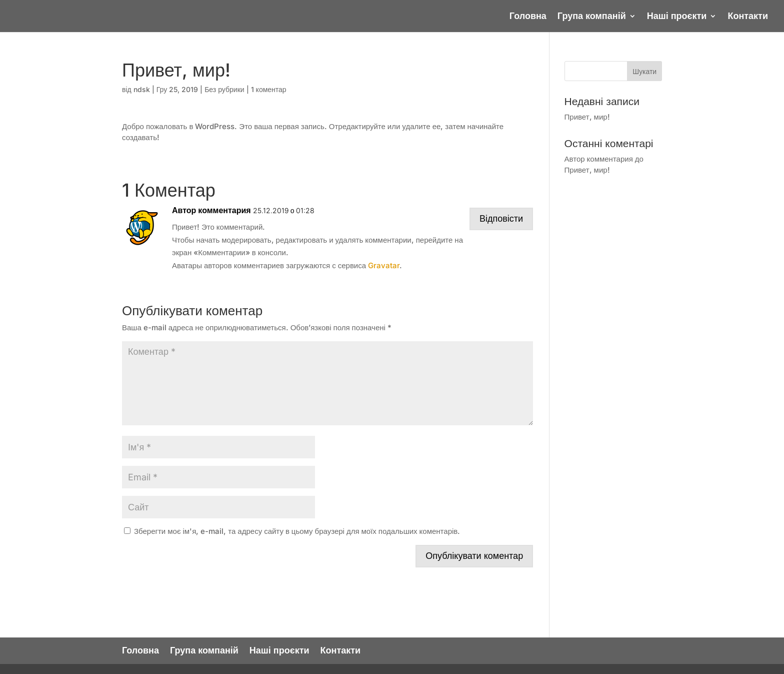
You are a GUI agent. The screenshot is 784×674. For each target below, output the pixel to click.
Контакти (748, 17)
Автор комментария (211, 210)
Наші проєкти (677, 17)
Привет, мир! (587, 117)
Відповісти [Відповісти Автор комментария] (501, 218)
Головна (528, 17)
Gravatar (384, 265)
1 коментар (269, 89)
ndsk (142, 89)
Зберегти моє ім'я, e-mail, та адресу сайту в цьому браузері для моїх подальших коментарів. (297, 531)
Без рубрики (224, 89)
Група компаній (592, 17)
